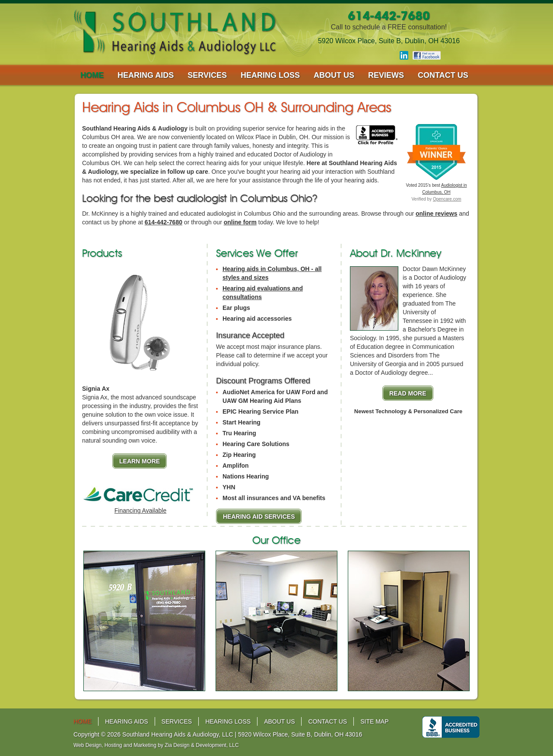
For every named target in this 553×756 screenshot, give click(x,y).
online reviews (436, 214)
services (207, 75)
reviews (386, 75)
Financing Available (140, 510)
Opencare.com (447, 199)
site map (374, 721)
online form (240, 222)
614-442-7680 (164, 222)
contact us (443, 75)
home (92, 75)
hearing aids (146, 75)
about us (334, 75)
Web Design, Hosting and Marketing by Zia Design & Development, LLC (156, 745)
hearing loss (270, 75)
